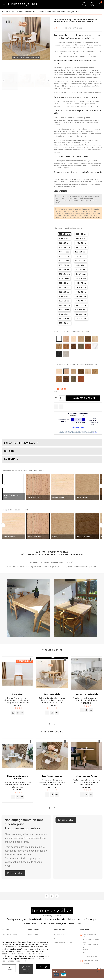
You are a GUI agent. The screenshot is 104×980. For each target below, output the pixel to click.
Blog (55, 940)
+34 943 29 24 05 (90, 958)
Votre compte (59, 932)
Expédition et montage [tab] (20, 443)
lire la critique (74, 28)
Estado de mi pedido (10, 936)
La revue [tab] (10, 459)
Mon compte (59, 936)
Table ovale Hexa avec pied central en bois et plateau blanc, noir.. (18, 785)
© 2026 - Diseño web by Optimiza (52, 973)
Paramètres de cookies (63, 944)
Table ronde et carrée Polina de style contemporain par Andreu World (86, 783)
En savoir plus (15, 874)
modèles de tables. (93, 217)
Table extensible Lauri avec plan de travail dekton (87, 699)
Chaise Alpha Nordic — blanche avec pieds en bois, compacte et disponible (18, 700)
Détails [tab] (9, 451)
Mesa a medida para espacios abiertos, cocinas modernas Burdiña (52, 783)
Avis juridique (33, 936)
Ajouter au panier (85, 398)
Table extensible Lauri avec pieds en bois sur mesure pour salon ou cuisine (52, 700)
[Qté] (61, 398)
